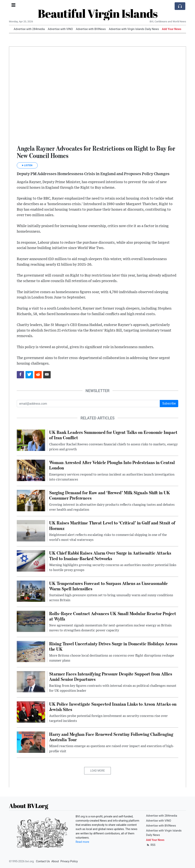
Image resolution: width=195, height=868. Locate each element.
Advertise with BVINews (91, 29)
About (55, 861)
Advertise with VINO (60, 29)
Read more (82, 842)
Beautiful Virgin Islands (98, 13)
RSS (151, 845)
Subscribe (169, 403)
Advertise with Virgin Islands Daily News (134, 29)
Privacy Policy (69, 861)
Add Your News (172, 29)
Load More (98, 771)
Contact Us (43, 861)
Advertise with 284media (29, 29)
